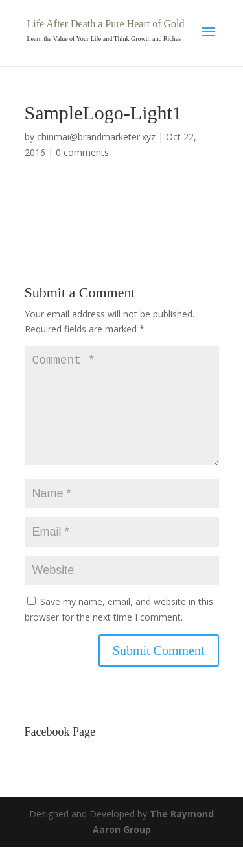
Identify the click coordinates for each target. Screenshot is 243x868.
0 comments (82, 152)
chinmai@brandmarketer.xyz (96, 137)
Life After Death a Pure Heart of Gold (106, 24)
